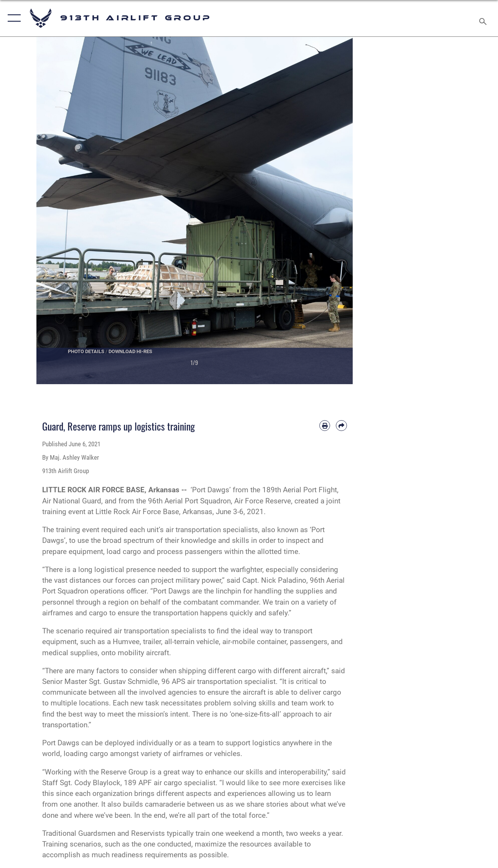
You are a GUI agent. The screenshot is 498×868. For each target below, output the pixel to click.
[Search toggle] (484, 18)
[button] (12, 18)
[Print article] (325, 426)
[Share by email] (341, 426)
